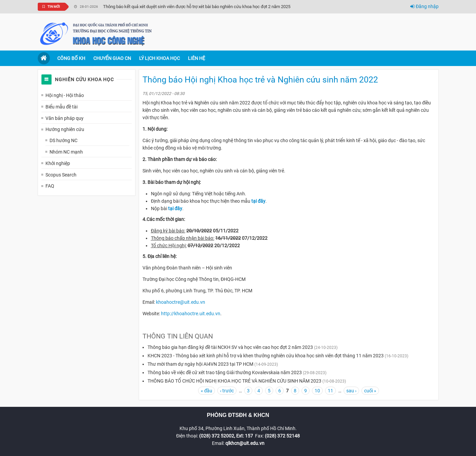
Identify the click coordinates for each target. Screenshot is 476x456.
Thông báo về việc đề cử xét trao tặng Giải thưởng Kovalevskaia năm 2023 (225, 372)
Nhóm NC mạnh (66, 152)
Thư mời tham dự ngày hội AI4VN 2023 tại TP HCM (200, 364)
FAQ (50, 186)
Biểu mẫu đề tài (61, 107)
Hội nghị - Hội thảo (65, 95)
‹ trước (227, 391)
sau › (351, 391)
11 (330, 391)
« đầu (207, 391)
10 (317, 391)
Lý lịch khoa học (160, 58)
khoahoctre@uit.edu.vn (181, 302)
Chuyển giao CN (112, 58)
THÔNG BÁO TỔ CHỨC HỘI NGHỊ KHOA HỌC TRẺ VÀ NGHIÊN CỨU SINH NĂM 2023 (234, 381)
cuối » (370, 391)
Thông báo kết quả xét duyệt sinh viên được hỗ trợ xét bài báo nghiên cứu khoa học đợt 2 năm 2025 (197, 7)
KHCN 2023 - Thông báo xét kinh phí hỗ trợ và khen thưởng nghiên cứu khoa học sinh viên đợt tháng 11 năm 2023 (266, 356)
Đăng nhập (424, 6)
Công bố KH (71, 58)
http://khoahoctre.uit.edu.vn (191, 314)
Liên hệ (197, 58)
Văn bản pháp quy (65, 118)
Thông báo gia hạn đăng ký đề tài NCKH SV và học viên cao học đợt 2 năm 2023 (230, 347)
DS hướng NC (64, 140)
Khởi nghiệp (58, 163)
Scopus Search (61, 175)
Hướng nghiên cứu (65, 129)
